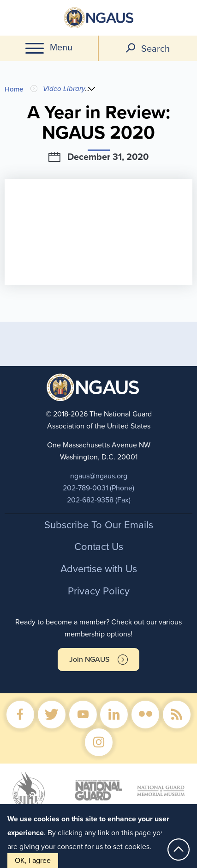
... (89, 89)
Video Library (64, 89)
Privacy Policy (99, 591)
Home (14, 89)
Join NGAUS (89, 660)
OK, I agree (33, 861)
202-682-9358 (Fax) (99, 500)
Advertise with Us (99, 569)
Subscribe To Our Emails (99, 525)
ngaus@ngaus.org (99, 476)
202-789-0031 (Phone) (98, 488)
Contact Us (99, 547)
